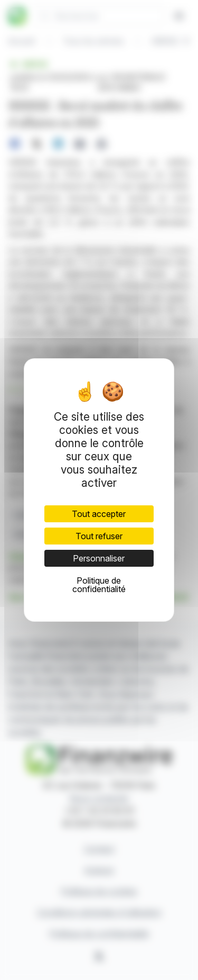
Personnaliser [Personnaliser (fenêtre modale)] (99, 558)
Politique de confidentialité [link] (99, 585)
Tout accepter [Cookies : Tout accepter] (99, 514)
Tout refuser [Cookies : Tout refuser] (99, 536)
